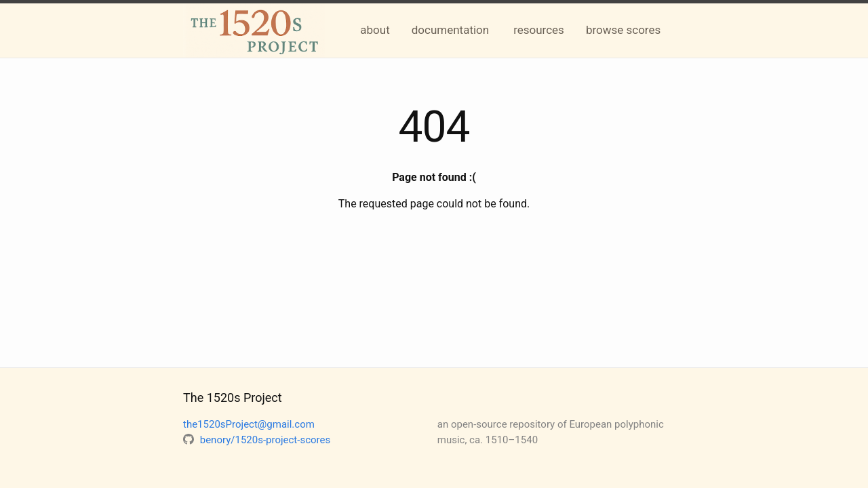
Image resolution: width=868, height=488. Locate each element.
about (375, 30)
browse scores (623, 30)
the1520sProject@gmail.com (249, 424)
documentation (450, 30)
